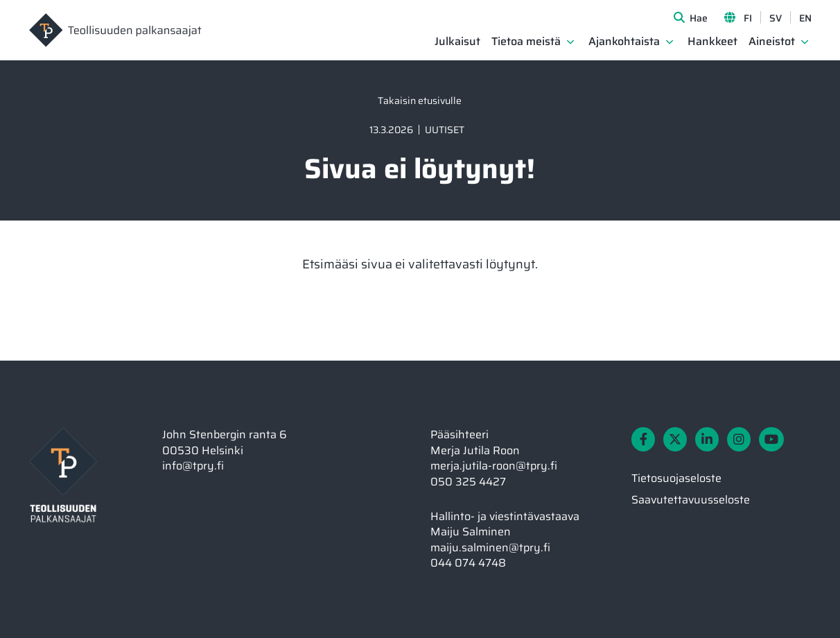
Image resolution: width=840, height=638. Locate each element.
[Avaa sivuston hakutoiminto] (691, 17)
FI (748, 18)
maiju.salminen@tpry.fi (490, 548)
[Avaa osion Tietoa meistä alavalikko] (570, 42)
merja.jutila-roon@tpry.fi (494, 466)
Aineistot (772, 42)
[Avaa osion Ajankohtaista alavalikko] (670, 42)
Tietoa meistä (526, 42)
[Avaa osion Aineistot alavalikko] (805, 42)
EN (805, 18)
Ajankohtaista (624, 42)
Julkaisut (457, 42)
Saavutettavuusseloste (691, 500)
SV (776, 18)
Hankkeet (712, 42)
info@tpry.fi (193, 466)
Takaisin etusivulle (420, 101)
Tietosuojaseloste (676, 478)
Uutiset (445, 130)
